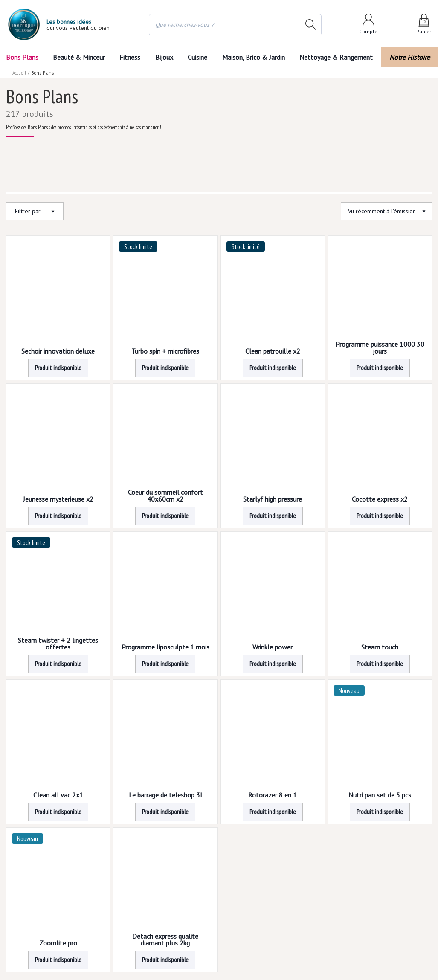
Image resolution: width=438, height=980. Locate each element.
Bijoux (164, 57)
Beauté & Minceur (79, 57)
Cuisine (197, 57)
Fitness (130, 57)
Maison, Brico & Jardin (254, 57)
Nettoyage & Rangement (336, 57)
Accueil (19, 73)
